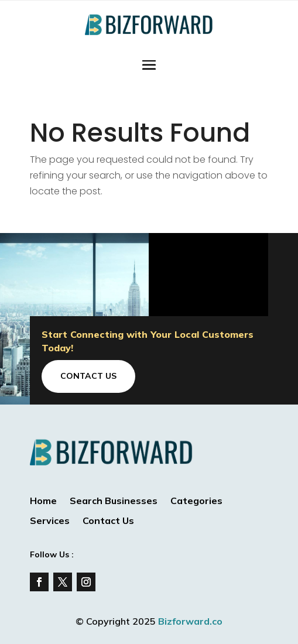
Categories (196, 501)
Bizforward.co (190, 621)
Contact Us (88, 376)
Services (50, 521)
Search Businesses (114, 501)
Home (43, 501)
